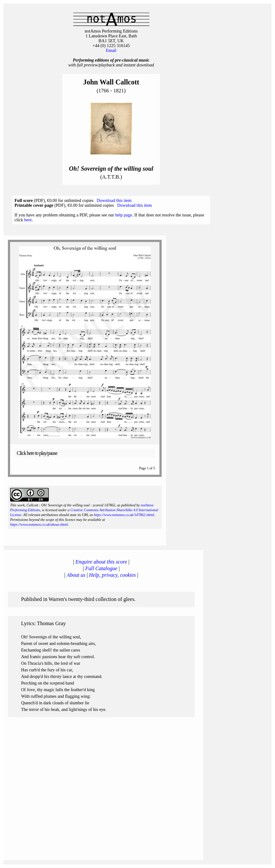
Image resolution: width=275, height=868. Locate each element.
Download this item (114, 200)
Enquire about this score (101, 562)
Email (111, 50)
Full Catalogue (101, 568)
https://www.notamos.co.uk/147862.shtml (124, 515)
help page (124, 215)
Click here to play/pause (37, 453)
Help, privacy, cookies (113, 575)
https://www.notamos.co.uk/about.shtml (39, 525)
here (28, 220)
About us (76, 575)
